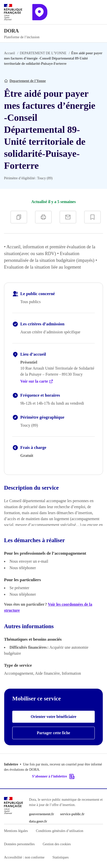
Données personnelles (19, 844)
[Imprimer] (43, 217)
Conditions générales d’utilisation (60, 831)
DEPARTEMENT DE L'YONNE (43, 53)
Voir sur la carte (37, 381)
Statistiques (61, 857)
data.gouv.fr (38, 821)
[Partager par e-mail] (68, 217)
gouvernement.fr (42, 814)
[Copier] (19, 217)
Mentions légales (16, 831)
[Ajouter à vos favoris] (92, 217)
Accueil (10, 53)
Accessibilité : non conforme (24, 857)
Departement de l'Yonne (28, 81)
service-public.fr (72, 814)
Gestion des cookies (57, 844)
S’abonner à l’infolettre (53, 776)
